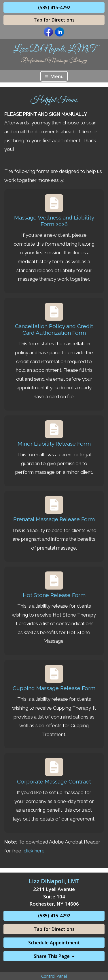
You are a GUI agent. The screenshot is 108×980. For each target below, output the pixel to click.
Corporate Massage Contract (54, 781)
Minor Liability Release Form (54, 444)
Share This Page (52, 956)
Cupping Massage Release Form (54, 688)
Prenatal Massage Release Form (54, 519)
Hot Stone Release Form (54, 595)
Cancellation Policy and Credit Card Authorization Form (54, 329)
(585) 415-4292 (54, 7)
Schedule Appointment (54, 943)
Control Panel (54, 976)
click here (34, 851)
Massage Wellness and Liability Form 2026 (54, 221)
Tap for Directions (54, 20)
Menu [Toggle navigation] (54, 76)
